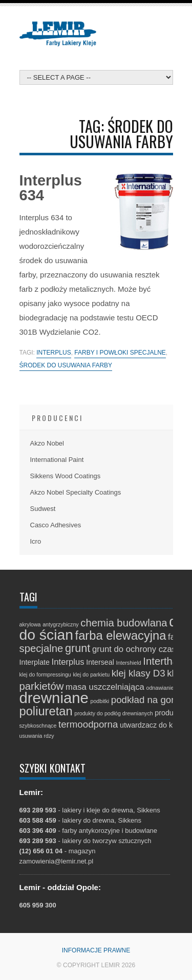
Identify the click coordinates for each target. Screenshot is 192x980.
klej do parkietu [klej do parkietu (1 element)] (91, 674)
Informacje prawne (96, 950)
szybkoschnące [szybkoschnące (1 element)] (38, 726)
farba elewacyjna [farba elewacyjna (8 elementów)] (121, 636)
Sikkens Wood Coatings (66, 476)
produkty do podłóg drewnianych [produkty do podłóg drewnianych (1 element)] (113, 713)
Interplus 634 (51, 188)
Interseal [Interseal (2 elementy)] (100, 662)
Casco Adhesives (56, 525)
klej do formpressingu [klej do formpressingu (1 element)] (45, 674)
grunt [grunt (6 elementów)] (78, 648)
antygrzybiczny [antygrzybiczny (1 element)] (60, 624)
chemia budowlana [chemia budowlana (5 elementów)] (124, 623)
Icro (36, 541)
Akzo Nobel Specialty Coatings (76, 492)
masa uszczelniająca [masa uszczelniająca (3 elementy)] (105, 687)
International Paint (57, 460)
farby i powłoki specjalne (120, 353)
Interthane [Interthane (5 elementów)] (166, 661)
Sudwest (43, 509)
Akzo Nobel (47, 443)
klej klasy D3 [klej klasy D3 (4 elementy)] (138, 673)
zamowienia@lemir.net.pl (57, 861)
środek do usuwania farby (66, 366)
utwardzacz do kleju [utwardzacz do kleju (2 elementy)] (152, 725)
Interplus (54, 353)
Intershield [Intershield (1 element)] (129, 663)
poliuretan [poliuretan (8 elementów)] (46, 711)
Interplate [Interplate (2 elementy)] (35, 662)
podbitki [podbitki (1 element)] (100, 701)
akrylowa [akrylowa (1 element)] (30, 624)
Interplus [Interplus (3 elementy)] (68, 662)
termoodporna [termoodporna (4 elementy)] (88, 724)
